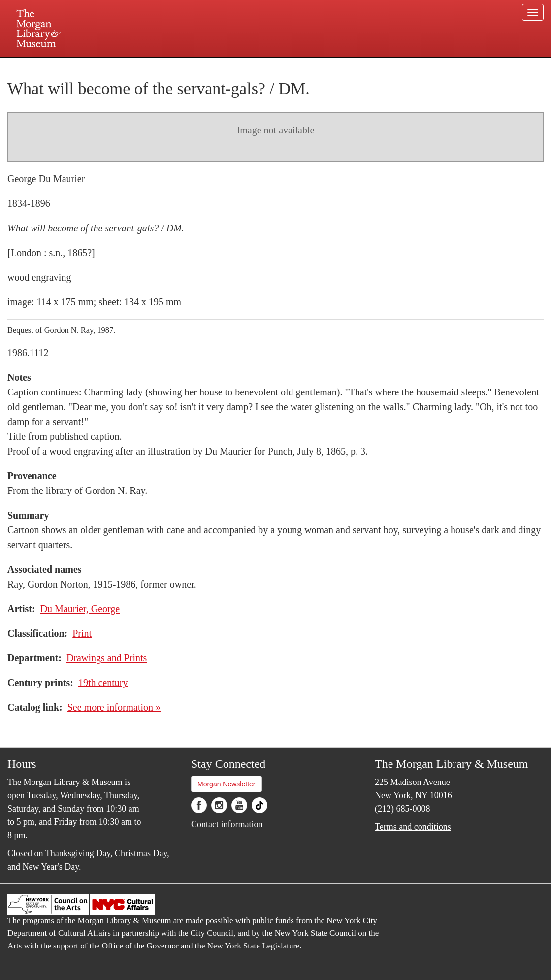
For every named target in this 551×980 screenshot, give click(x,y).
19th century (103, 683)
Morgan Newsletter (227, 784)
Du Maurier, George (80, 609)
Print (82, 633)
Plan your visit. (159, 66)
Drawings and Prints (107, 658)
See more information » (114, 707)
